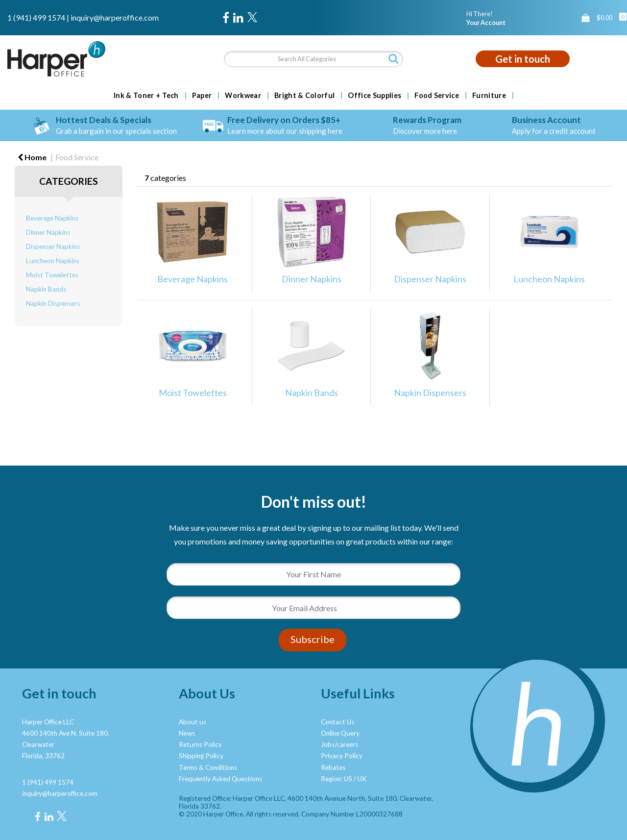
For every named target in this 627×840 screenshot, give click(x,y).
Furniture (489, 96)
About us (193, 722)
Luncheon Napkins (53, 261)
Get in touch (523, 59)
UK (362, 779)
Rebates (333, 767)
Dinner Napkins (48, 232)
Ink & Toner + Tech (146, 96)
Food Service (437, 96)
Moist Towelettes (52, 275)
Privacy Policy (342, 756)
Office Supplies (374, 96)
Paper (202, 96)
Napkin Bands (46, 289)
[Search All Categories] (314, 59)
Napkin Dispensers (53, 303)
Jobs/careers (339, 744)
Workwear (243, 96)
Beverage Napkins (52, 218)
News (187, 733)
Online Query (340, 733)
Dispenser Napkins (53, 247)
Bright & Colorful (304, 96)
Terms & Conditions (208, 767)
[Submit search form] (393, 59)
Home (32, 157)
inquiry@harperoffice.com (115, 17)
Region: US (337, 779)
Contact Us (338, 722)
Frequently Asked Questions (220, 779)
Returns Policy (200, 744)
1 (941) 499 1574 (36, 17)
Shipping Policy (201, 756)
